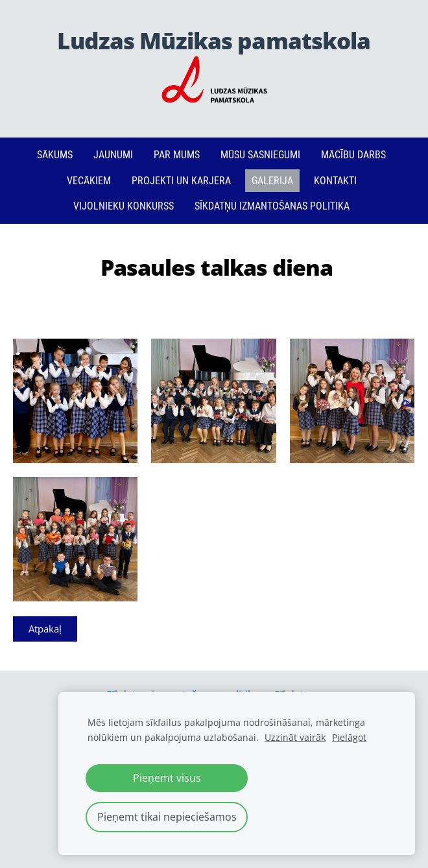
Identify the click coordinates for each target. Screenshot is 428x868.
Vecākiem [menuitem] (89, 181)
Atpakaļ (45, 629)
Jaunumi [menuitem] (113, 155)
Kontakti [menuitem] (335, 181)
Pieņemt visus (167, 778)
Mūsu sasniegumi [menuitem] (260, 155)
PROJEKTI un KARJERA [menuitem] (181, 181)
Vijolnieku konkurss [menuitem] (124, 206)
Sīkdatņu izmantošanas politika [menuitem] (272, 206)
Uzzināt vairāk (295, 737)
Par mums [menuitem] (177, 155)
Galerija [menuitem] (272, 181)
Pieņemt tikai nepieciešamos (167, 817)
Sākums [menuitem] (55, 155)
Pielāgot (349, 737)
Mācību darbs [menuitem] (353, 155)
